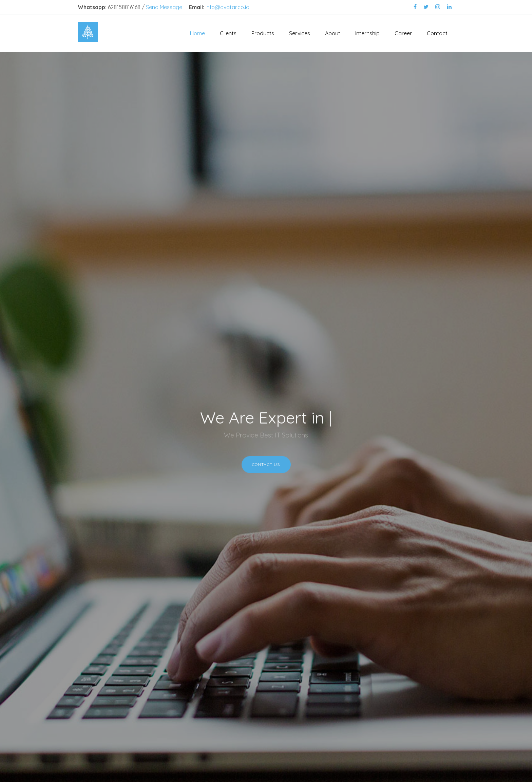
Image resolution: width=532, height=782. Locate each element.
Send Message (164, 7)
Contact (437, 33)
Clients (228, 33)
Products (263, 33)
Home (197, 33)
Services (300, 33)
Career (403, 33)
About (333, 33)
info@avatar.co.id (227, 7)
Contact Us (266, 467)
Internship (367, 33)
